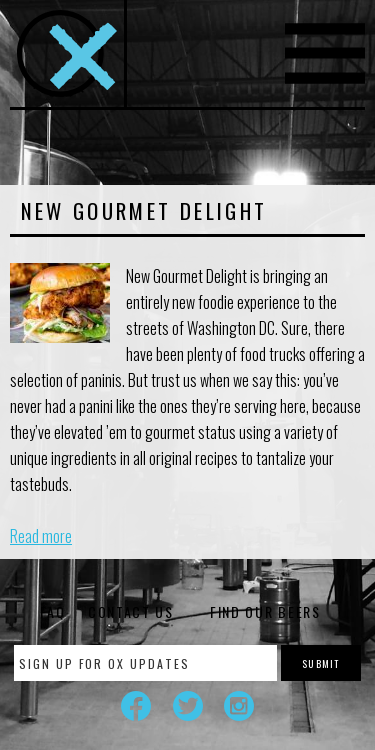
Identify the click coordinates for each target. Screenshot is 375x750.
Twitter (188, 706)
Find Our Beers (265, 611)
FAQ (52, 611)
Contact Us (131, 611)
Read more (41, 536)
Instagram (239, 706)
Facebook (136, 706)
